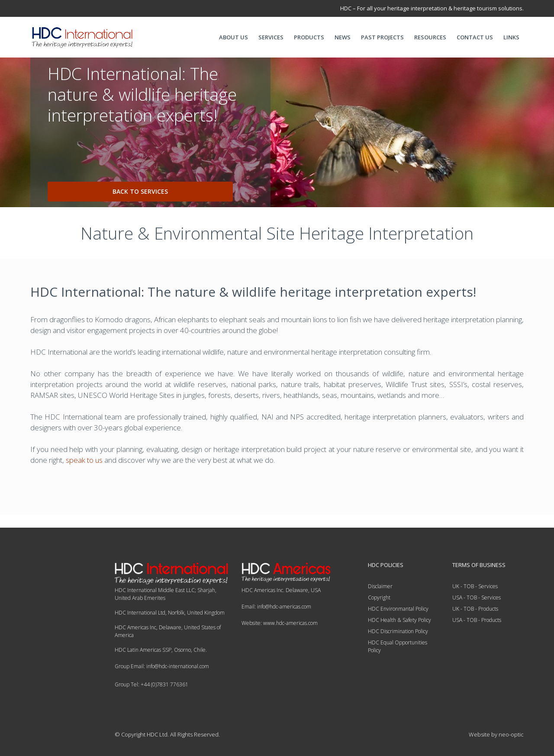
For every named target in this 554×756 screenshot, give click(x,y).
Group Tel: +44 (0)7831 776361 (151, 684)
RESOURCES (430, 37)
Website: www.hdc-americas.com (280, 623)
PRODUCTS (309, 37)
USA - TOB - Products (477, 620)
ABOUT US (234, 37)
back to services (140, 191)
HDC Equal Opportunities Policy (398, 646)
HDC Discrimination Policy (398, 631)
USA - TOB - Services (477, 597)
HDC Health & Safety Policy (399, 620)
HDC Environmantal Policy (398, 609)
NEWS (343, 37)
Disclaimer (380, 586)
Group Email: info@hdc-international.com (162, 666)
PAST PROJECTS (382, 37)
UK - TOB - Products (475, 609)
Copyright (379, 597)
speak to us (84, 460)
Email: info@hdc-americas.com (276, 607)
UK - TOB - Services (475, 586)
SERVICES (271, 37)
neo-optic (511, 734)
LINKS (511, 37)
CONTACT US (475, 37)
